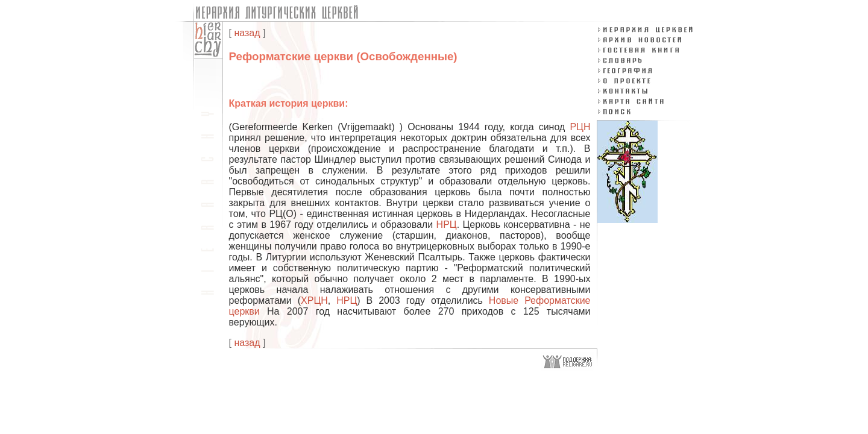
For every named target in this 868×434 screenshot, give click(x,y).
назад (247, 33)
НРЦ (447, 225)
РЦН (580, 127)
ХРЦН (314, 300)
